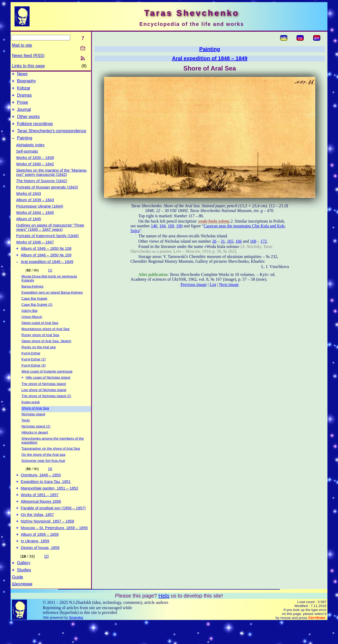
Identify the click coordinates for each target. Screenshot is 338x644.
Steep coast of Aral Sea (40, 333)
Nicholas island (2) (36, 437)
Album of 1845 (29, 227)
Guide (18, 599)
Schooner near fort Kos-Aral (43, 471)
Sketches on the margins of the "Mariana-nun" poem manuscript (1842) (52, 180)
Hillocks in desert (35, 443)
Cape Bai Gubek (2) (37, 315)
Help (164, 618)
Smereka (76, 639)
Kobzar (24, 90)
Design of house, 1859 (40, 568)
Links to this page (28, 66)
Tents (26, 431)
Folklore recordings (35, 130)
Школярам (22, 606)
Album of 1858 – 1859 (40, 553)
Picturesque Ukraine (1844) (40, 214)
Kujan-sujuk (31, 413)
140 (154, 226)
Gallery (24, 584)
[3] (50, 480)
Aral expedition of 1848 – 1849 (47, 272)
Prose (22, 106)
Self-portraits (27, 159)
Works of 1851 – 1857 (40, 509)
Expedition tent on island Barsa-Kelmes (52, 303)
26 (214, 241)
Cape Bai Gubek (34, 309)
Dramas (24, 98)
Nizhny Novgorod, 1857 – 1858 (48, 538)
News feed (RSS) (28, 56)
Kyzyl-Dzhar (31, 363)
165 (230, 241)
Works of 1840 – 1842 (35, 172)
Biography (26, 83)
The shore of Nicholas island (44, 395)
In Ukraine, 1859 (35, 561)
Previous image (194, 285)
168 (253, 241)
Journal (24, 114)
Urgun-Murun (32, 327)
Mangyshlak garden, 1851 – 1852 (50, 501)
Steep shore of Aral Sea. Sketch (46, 351)
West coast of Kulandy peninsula (47, 382)
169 (171, 226)
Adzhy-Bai (29, 321)
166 (238, 241)
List (213, 285)
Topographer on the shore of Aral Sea (51, 459)
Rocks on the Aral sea (39, 357)
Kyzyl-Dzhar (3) (34, 376)
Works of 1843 (29, 201)
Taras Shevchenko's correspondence (51, 138)
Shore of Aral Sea (35, 419)
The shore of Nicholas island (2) (46, 407)
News (22, 75)
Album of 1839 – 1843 (35, 208)
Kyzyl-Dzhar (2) (34, 370)
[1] (50, 281)
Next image (229, 285)
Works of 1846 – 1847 (35, 250)
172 (264, 241)
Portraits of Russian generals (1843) (47, 195)
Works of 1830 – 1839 (35, 166)
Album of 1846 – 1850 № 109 (46, 265)
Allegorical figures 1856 (41, 516)
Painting (25, 146)
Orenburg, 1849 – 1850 (41, 487)
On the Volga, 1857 (37, 531)
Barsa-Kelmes (32, 297)
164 (162, 226)
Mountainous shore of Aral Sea (45, 339)
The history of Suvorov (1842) (42, 189)
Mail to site (22, 45)
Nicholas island (33, 425)
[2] (46, 577)
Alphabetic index (30, 153)
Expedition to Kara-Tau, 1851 (46, 494)
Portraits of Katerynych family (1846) (47, 244)
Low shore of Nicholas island (44, 401)
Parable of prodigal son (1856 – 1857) (53, 524)
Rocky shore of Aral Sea (40, 345)
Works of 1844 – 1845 (35, 220)
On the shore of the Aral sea (43, 465)
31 (223, 241)
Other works (28, 122)
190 (179, 226)
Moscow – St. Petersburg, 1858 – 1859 (54, 546)
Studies (24, 592)
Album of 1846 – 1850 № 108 (46, 257)
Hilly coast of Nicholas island (48, 388)
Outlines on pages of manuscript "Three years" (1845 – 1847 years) (50, 235)
